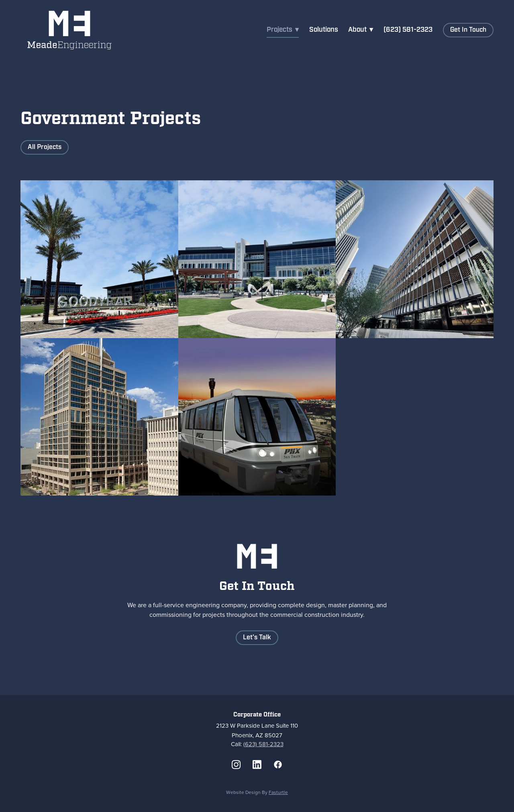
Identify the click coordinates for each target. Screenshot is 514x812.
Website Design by (257, 792)
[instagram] (236, 764)
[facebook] (278, 764)
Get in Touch (468, 30)
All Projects (45, 147)
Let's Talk (257, 638)
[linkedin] (257, 764)
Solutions (324, 30)
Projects (283, 30)
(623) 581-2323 (408, 30)
